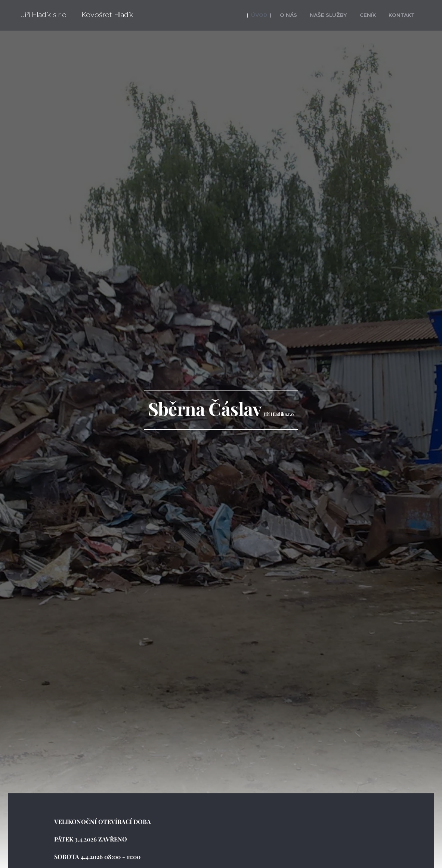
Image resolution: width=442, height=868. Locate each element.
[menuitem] (272, 15)
